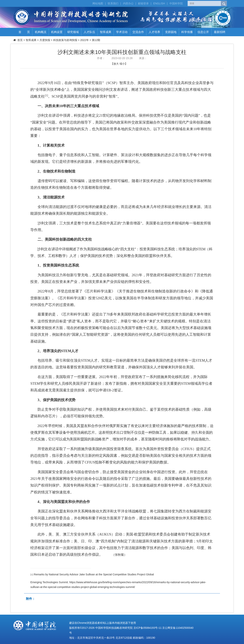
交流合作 (138, 32)
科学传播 (187, 32)
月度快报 (45, 40)
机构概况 (41, 32)
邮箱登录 (143, 3)
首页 (20, 40)
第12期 (96, 40)
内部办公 (128, 3)
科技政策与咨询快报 (65, 40)
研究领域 (73, 32)
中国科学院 (176, 3)
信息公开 (203, 32)
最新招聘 (220, 32)
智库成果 (106, 32)
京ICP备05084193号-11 (148, 628)
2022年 (85, 40)
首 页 (24, 32)
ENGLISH (159, 3)
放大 (116, 64)
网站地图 (98, 3)
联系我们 (113, 3)
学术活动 (122, 32)
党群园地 (171, 32)
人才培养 (154, 32)
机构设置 (57, 32)
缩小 (122, 64)
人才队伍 (89, 32)
